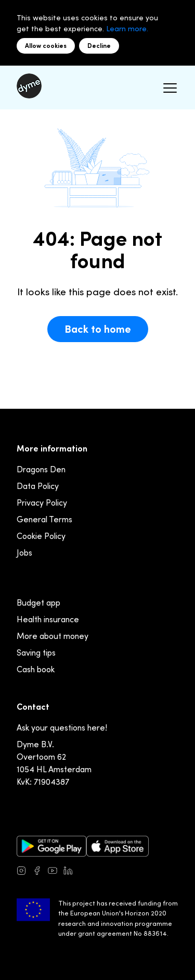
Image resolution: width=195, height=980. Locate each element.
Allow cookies (46, 46)
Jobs (24, 552)
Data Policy (38, 486)
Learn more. (127, 28)
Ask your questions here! (62, 727)
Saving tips (36, 652)
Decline (99, 46)
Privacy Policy (42, 502)
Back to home (98, 329)
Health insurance (48, 619)
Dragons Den (41, 469)
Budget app (38, 602)
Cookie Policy (41, 536)
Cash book (36, 669)
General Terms (44, 519)
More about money (53, 636)
